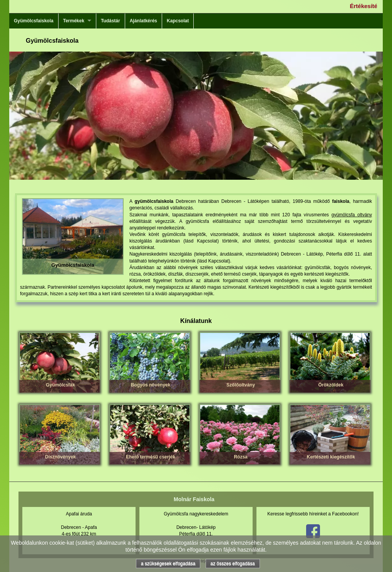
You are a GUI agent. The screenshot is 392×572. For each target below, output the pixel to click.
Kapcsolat (178, 21)
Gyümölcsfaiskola (34, 21)
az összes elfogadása (233, 564)
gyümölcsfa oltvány (352, 215)
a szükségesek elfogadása (168, 564)
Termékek (74, 21)
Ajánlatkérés (143, 21)
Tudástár (111, 21)
